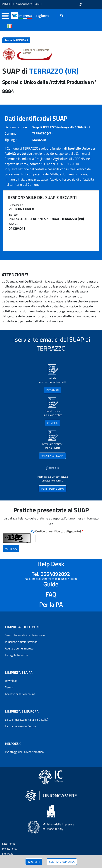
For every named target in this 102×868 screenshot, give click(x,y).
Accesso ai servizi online (20, 694)
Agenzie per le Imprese (19, 648)
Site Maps (8, 854)
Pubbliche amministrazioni (22, 642)
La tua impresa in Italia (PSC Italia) (27, 720)
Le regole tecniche (16, 655)
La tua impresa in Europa (21, 726)
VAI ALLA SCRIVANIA (52, 456)
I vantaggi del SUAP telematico (24, 752)
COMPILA (52, 423)
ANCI (39, 4)
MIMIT (6, 4)
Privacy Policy (10, 849)
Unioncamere (23, 4)
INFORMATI (34, 862)
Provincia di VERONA (16, 40)
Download (11, 681)
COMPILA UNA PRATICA (62, 862)
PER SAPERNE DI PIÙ (52, 489)
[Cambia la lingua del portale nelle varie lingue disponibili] (10, 26)
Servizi (9, 687)
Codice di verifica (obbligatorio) (59, 531)
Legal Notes (9, 844)
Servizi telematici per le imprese (25, 635)
